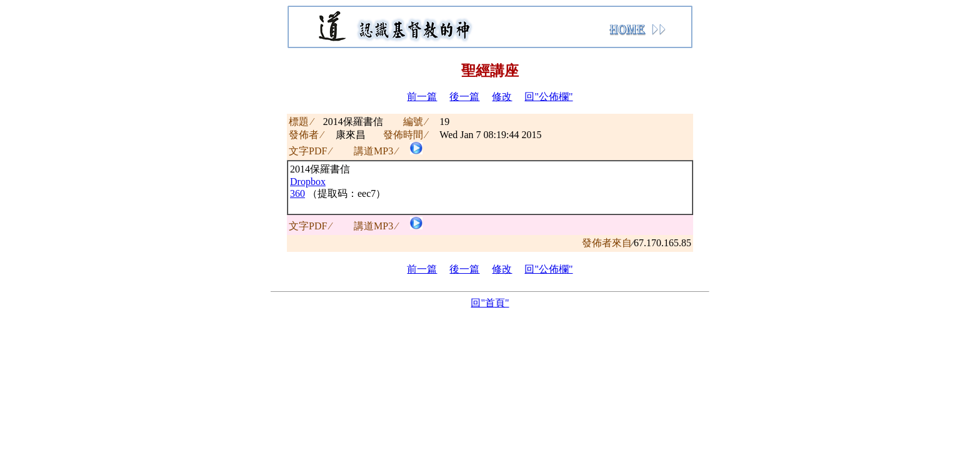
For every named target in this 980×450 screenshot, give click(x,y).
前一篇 (422, 97)
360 (297, 193)
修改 (502, 97)
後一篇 (464, 97)
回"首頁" (490, 303)
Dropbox (308, 182)
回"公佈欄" (548, 97)
